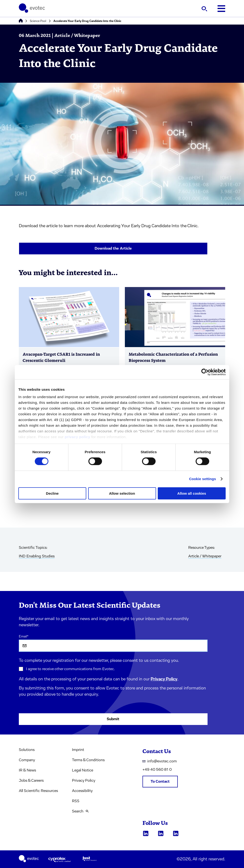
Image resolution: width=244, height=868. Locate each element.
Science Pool (38, 21)
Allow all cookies (192, 493)
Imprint (78, 750)
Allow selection (122, 493)
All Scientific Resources (38, 791)
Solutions (27, 750)
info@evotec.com (160, 761)
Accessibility (82, 791)
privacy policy (77, 437)
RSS (76, 801)
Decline (52, 493)
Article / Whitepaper (205, 556)
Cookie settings (202, 479)
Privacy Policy (164, 679)
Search (80, 811)
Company (27, 760)
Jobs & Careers (31, 781)
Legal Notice (83, 770)
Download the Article (113, 248)
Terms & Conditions (88, 760)
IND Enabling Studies (37, 556)
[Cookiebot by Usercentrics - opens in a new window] (205, 372)
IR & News (27, 770)
